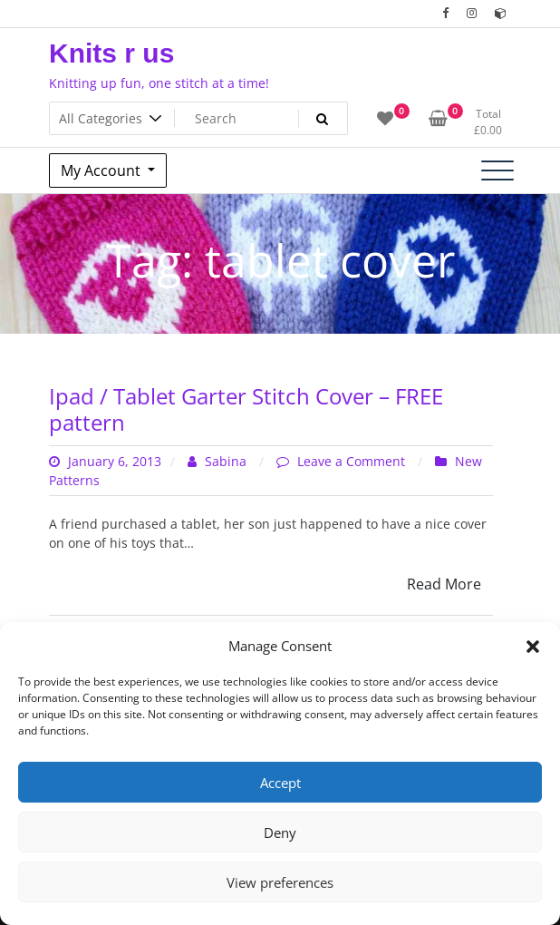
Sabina (219, 461)
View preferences (280, 882)
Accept (280, 783)
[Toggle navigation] (497, 170)
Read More (444, 584)
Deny (280, 832)
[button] (533, 646)
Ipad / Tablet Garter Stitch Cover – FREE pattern (246, 409)
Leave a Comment (353, 461)
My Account (102, 170)
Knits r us (111, 53)
